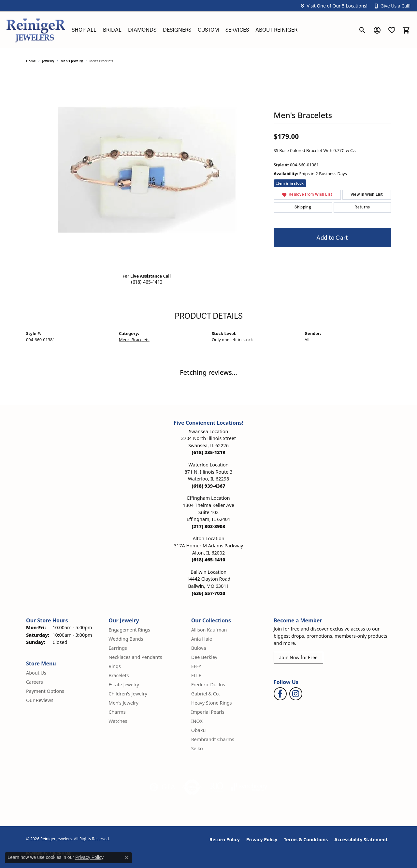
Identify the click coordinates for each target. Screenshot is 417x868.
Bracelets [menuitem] (119, 675)
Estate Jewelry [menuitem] (124, 685)
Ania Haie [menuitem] (202, 639)
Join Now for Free (298, 658)
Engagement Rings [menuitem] (129, 630)
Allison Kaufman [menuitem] (209, 630)
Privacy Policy (262, 839)
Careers (35, 682)
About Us (36, 673)
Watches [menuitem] (118, 721)
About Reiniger (276, 30)
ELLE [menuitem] (196, 675)
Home (31, 61)
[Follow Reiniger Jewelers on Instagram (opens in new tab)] (296, 694)
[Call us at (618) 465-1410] (209, 560)
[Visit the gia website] (163, 787)
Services (237, 30)
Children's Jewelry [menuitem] (128, 694)
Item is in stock (290, 183)
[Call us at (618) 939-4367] (209, 486)
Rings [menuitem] (115, 666)
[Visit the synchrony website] (249, 787)
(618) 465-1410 (147, 282)
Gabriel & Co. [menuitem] (206, 694)
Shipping (303, 207)
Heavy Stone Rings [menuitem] (212, 703)
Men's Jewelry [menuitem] (123, 703)
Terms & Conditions (306, 839)
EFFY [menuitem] (196, 666)
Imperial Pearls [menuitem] (208, 712)
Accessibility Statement (361, 839)
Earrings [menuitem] (118, 648)
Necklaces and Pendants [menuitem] (135, 657)
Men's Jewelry (72, 61)
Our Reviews (40, 700)
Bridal (112, 30)
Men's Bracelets (134, 340)
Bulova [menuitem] (199, 648)
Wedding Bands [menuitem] (126, 639)
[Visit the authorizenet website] (192, 787)
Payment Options (45, 691)
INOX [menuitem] (197, 721)
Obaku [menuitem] (199, 730)
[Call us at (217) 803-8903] (209, 526)
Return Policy (225, 839)
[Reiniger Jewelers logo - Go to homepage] (36, 30)
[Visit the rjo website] (217, 787)
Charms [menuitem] (117, 712)
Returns (362, 207)
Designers (177, 30)
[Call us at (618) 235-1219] (209, 452)
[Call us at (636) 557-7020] (209, 593)
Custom (208, 30)
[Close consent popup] (127, 858)
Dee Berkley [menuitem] (204, 657)
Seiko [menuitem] (197, 748)
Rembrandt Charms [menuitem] (213, 739)
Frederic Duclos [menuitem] (208, 685)
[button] (334, 6)
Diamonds (142, 30)
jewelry (48, 61)
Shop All (84, 30)
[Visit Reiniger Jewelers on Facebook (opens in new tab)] (280, 694)
